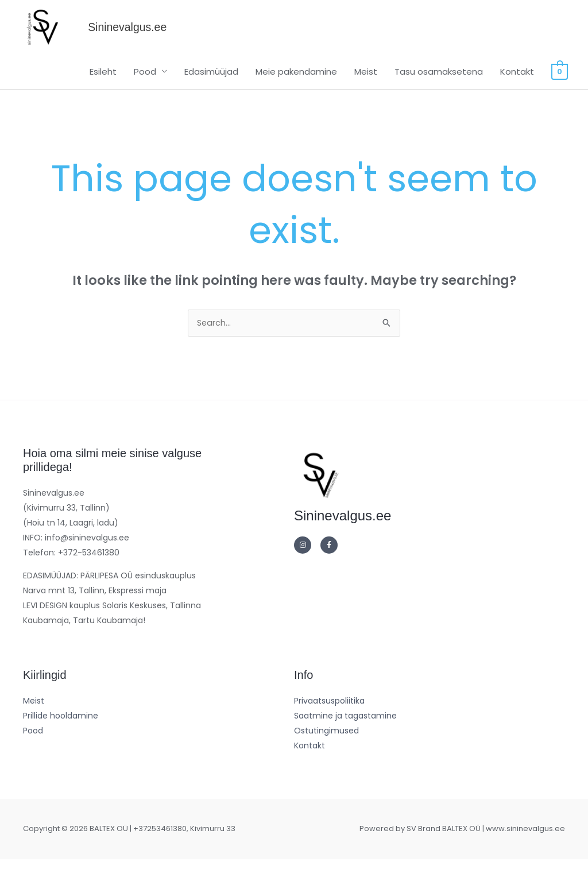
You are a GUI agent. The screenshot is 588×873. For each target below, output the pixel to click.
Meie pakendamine (297, 84)
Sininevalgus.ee (151, 34)
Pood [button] (146, 84)
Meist (367, 84)
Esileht (104, 84)
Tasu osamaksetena (440, 84)
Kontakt (518, 84)
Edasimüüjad (212, 84)
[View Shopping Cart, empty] (560, 84)
